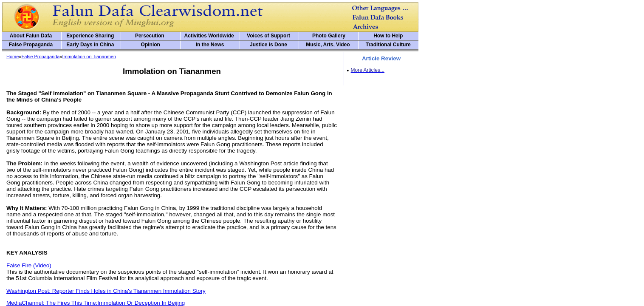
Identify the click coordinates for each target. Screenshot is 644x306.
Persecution (150, 36)
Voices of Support (268, 36)
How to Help (388, 36)
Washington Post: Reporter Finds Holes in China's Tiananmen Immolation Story (106, 291)
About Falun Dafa (31, 36)
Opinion (151, 45)
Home (13, 57)
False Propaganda (31, 45)
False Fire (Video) (29, 265)
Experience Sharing (90, 36)
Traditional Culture (388, 45)
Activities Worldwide (209, 36)
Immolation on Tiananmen (89, 57)
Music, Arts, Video (328, 45)
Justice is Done (268, 45)
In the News (210, 45)
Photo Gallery (329, 36)
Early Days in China (90, 45)
